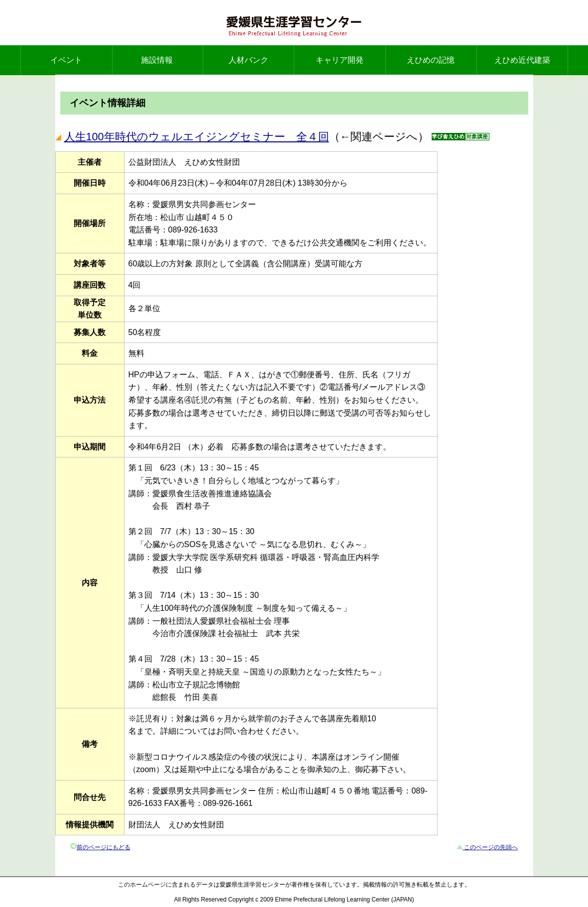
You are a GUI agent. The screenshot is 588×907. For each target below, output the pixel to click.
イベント (66, 60)
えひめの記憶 (431, 60)
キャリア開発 (340, 60)
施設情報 (157, 60)
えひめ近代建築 (522, 60)
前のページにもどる (104, 847)
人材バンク (248, 60)
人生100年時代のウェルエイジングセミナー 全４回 (197, 137)
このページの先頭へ (490, 847)
